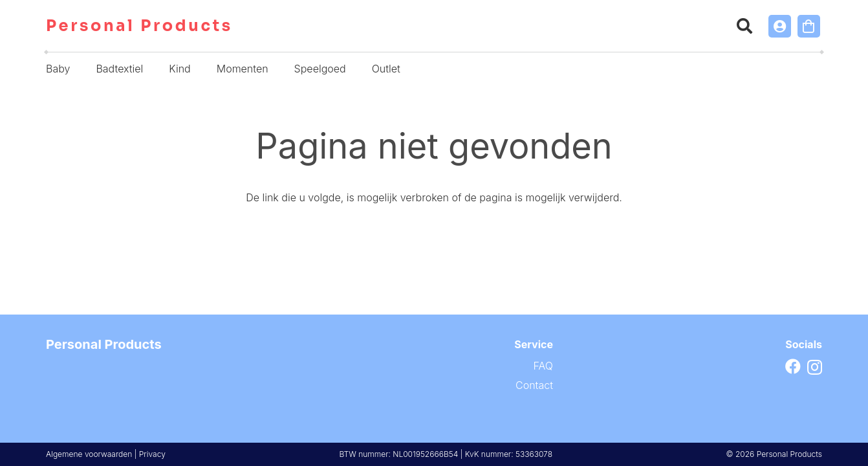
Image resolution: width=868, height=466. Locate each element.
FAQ (543, 366)
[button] (745, 26)
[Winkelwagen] (809, 26)
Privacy (152, 454)
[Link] (780, 26)
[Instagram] (815, 367)
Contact (534, 385)
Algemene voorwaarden (89, 454)
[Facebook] (793, 366)
